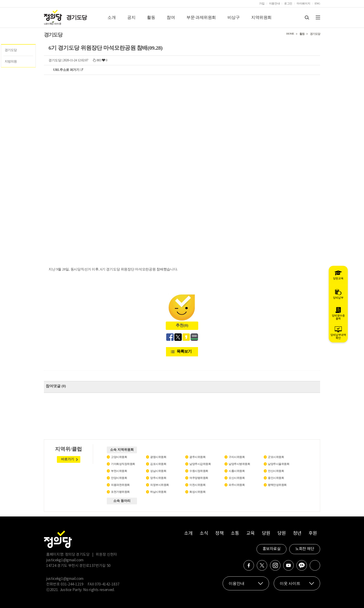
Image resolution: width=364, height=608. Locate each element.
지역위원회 (261, 17)
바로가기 (68, 459)
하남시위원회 (158, 492)
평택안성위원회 (277, 485)
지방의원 (11, 61)
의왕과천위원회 (120, 485)
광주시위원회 (197, 457)
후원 (313, 534)
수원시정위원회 (199, 471)
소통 (235, 534)
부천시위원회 (119, 471)
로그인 (288, 3)
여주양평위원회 (199, 478)
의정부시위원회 (160, 485)
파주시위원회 (237, 485)
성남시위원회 (158, 471)
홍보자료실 (272, 549)
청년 (297, 534)
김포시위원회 (158, 464)
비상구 (234, 17)
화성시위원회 (197, 492)
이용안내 (275, 3)
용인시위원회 (276, 478)
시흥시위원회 (237, 471)
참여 (171, 17)
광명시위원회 (158, 457)
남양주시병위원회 (239, 464)
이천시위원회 (197, 485)
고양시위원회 (119, 457)
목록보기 (184, 351)
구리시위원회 (237, 457)
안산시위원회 (276, 471)
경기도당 (76, 17)
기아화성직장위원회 (123, 464)
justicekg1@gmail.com (65, 560)
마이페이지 (303, 3)
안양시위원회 (119, 478)
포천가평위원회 (120, 492)
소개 (112, 17)
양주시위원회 (158, 478)
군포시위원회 (276, 457)
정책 (219, 534)
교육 (250, 534)
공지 (131, 17)
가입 (262, 3)
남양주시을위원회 (279, 464)
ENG (317, 3)
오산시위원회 (237, 478)
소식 (204, 534)
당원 (266, 534)
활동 (151, 17)
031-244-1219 (72, 584)
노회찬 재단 (305, 549)
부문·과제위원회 (201, 17)
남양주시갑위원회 (200, 464)
